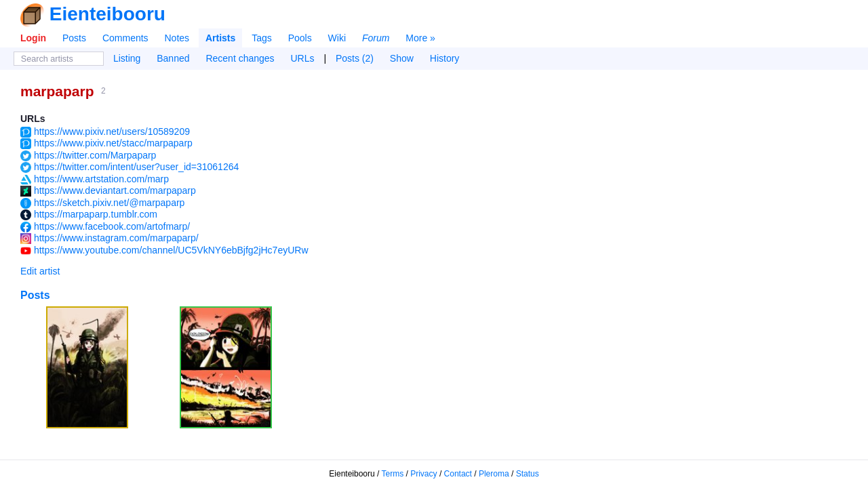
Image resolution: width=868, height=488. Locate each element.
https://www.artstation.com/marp (101, 179)
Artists (220, 38)
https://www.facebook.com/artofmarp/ (112, 226)
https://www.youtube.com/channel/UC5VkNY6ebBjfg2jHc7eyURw (171, 250)
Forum (376, 38)
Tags (262, 38)
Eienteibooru (107, 14)
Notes (177, 38)
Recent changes (240, 58)
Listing (127, 58)
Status (528, 474)
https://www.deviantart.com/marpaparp (115, 190)
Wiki (337, 38)
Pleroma (494, 474)
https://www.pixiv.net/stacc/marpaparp (113, 143)
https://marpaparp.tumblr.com (96, 214)
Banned (173, 58)
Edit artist (40, 271)
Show (402, 58)
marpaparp (57, 91)
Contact (458, 474)
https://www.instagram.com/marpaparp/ (116, 238)
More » (420, 38)
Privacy (423, 474)
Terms (393, 474)
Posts (74, 38)
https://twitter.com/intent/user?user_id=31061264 (136, 167)
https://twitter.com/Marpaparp (95, 155)
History (445, 58)
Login (33, 38)
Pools (300, 38)
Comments (125, 38)
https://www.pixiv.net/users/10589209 (112, 131)
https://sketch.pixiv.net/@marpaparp (110, 203)
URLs (303, 58)
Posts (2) (355, 58)
